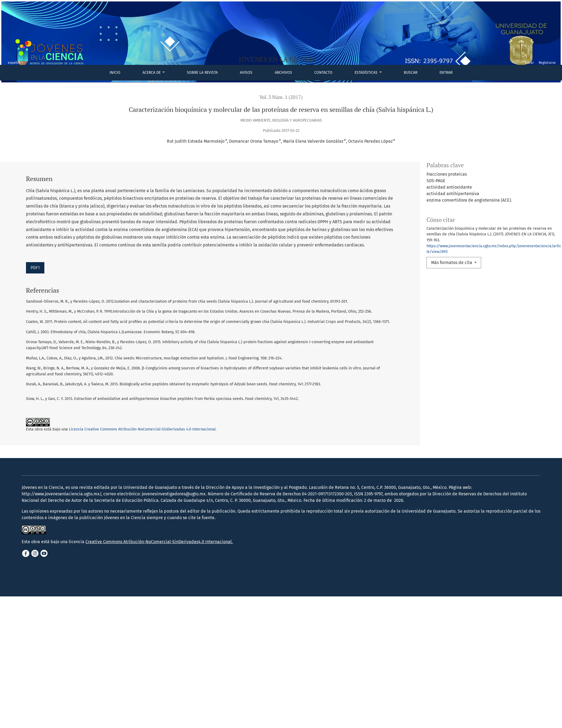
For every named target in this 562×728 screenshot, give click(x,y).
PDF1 (35, 268)
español (17, 62)
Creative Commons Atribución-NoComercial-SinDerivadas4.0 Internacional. (159, 552)
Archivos (283, 73)
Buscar (411, 73)
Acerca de (152, 73)
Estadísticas (367, 73)
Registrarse (547, 63)
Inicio (115, 73)
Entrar (446, 73)
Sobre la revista (202, 73)
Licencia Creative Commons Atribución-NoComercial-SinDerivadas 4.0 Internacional (142, 429)
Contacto (323, 73)
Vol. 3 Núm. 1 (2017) (281, 97)
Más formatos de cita (452, 263)
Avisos (246, 73)
